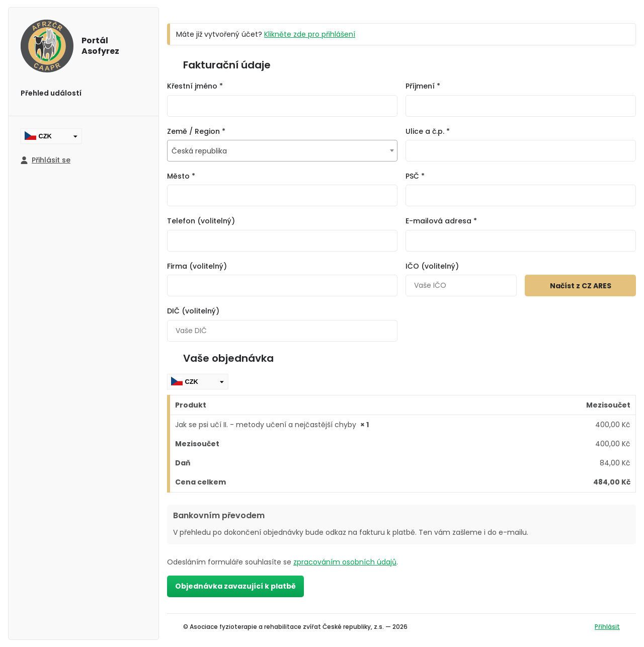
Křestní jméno (195, 86)
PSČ (415, 176)
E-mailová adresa (441, 221)
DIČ (193, 311)
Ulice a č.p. (428, 131)
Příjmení (423, 86)
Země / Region (196, 131)
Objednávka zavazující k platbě (235, 586)
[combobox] (282, 151)
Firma (197, 266)
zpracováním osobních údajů (345, 562)
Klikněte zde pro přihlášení (310, 34)
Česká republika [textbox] (199, 151)
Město (181, 176)
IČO (432, 266)
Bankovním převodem (219, 515)
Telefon (201, 221)
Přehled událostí (51, 93)
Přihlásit (607, 627)
